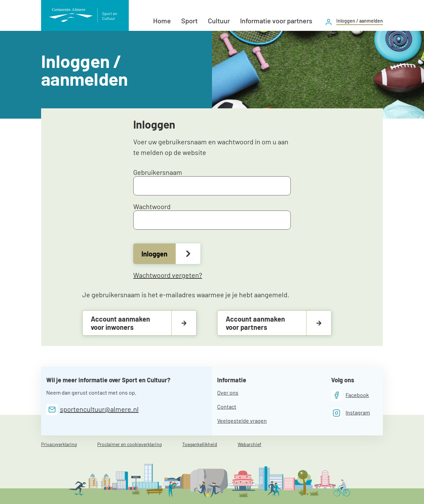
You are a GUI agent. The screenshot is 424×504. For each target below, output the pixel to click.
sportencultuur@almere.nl (99, 409)
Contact (227, 406)
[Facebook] (350, 395)
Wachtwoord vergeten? (168, 275)
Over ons (228, 392)
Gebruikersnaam (212, 182)
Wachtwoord (212, 216)
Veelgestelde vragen (242, 421)
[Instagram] (351, 413)
